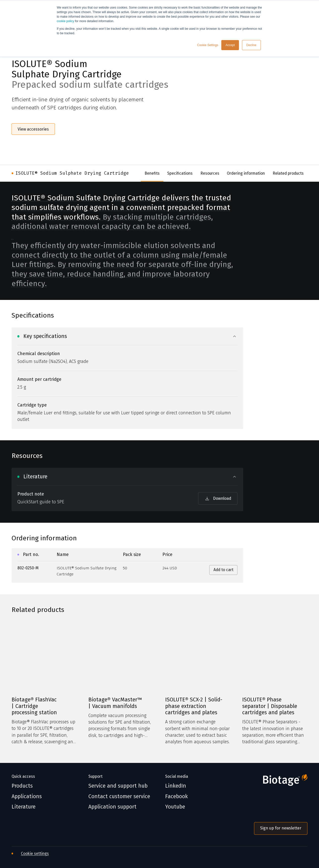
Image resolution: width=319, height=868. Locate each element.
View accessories (33, 129)
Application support (112, 807)
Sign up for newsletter (281, 828)
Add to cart (223, 570)
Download (218, 499)
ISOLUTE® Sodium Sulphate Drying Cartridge (72, 173)
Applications (27, 797)
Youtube (175, 807)
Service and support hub (118, 786)
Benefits (152, 173)
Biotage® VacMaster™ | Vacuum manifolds (115, 703)
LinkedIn (176, 786)
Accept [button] (230, 45)
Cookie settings (35, 854)
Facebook (176, 797)
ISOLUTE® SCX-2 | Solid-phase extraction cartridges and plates (194, 706)
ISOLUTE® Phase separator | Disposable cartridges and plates (270, 706)
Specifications (180, 173)
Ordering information (246, 173)
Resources (210, 173)
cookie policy (66, 21)
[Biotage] (281, 782)
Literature (24, 807)
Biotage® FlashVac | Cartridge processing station (34, 706)
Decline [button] (251, 45)
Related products (288, 173)
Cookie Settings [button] (208, 45)
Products (22, 786)
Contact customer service (119, 797)
